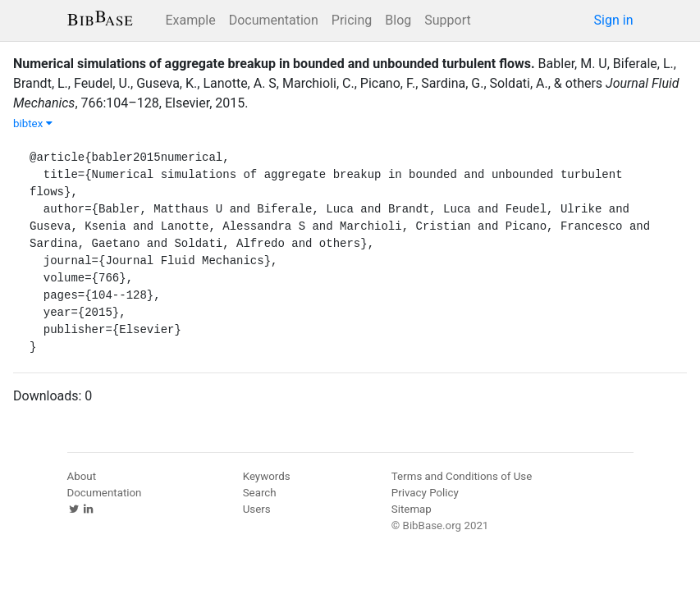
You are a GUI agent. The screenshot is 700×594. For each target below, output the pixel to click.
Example (191, 20)
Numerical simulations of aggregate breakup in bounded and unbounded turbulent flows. (274, 64)
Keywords (267, 476)
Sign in (614, 20)
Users (257, 509)
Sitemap (412, 509)
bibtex (33, 123)
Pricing (352, 20)
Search (260, 493)
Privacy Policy (425, 493)
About (82, 476)
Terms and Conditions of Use (462, 476)
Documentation (274, 20)
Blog (398, 20)
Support (447, 20)
